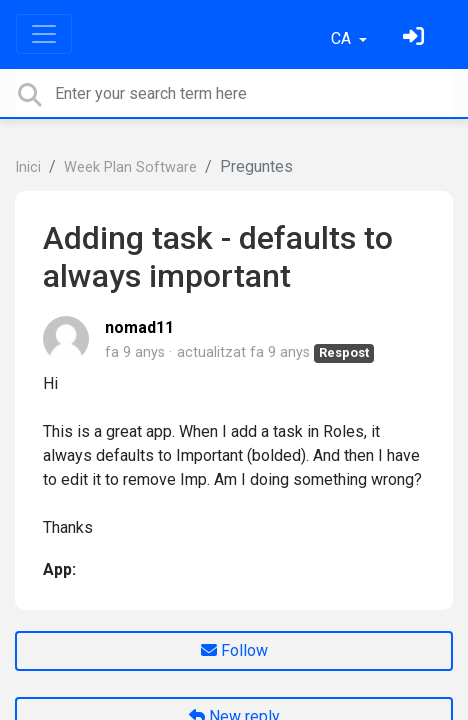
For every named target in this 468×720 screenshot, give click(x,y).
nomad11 (139, 327)
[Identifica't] (416, 38)
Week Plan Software (130, 167)
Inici (28, 167)
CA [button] (343, 38)
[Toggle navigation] (44, 34)
